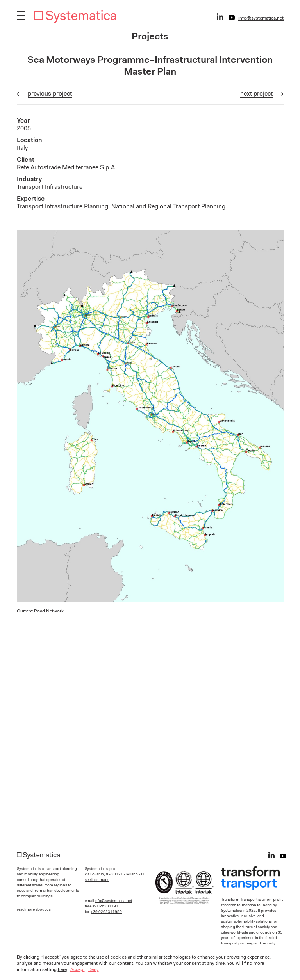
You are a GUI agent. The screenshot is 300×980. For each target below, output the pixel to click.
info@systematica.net (261, 18)
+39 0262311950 (106, 912)
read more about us (34, 910)
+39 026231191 (104, 907)
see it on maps (97, 880)
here (62, 970)
